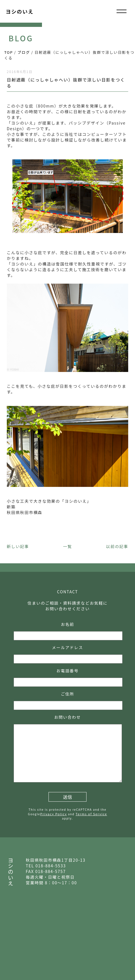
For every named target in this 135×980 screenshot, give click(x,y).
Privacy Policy (54, 814)
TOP (9, 52)
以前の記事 (117, 546)
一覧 (67, 546)
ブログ (24, 52)
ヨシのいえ (20, 11)
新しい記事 (18, 546)
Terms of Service (91, 814)
